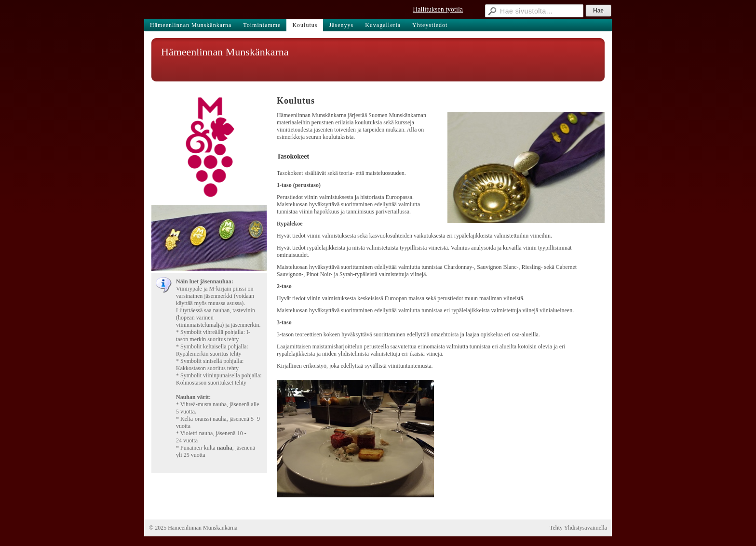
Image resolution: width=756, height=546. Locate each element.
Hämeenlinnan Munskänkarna (225, 52)
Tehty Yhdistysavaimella (578, 528)
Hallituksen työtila (438, 9)
